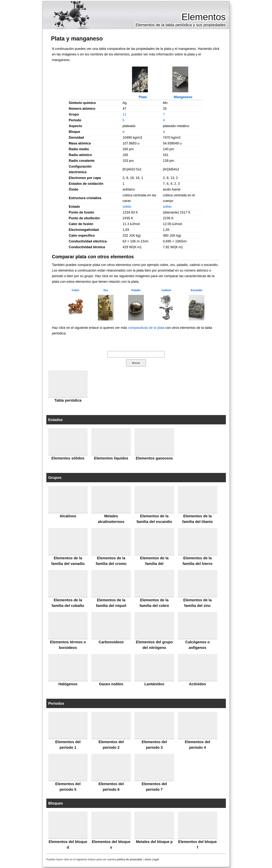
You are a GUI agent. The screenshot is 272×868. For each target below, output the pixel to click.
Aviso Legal (152, 859)
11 (124, 114)
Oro (106, 290)
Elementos (204, 17)
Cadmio (166, 290)
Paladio (136, 290)
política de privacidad (129, 859)
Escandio (197, 290)
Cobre (75, 290)
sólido (127, 207)
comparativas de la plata (146, 328)
